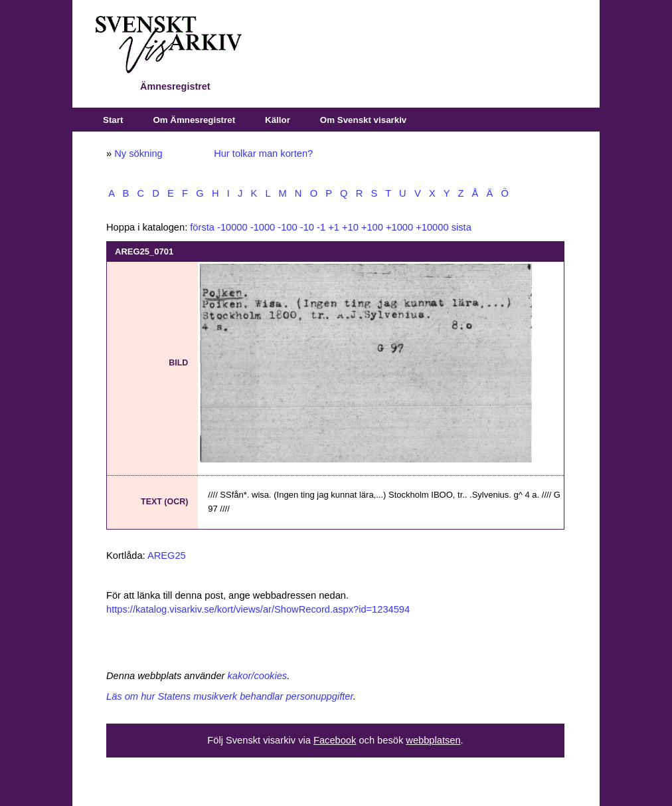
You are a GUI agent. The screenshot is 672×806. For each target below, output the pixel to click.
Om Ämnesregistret (194, 120)
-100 (287, 227)
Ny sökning (138, 153)
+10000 (432, 227)
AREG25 (167, 555)
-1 (321, 227)
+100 (372, 227)
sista (462, 227)
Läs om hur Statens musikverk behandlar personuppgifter (230, 696)
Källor (278, 120)
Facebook (335, 740)
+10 (350, 227)
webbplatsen (433, 740)
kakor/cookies (258, 676)
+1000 (399, 227)
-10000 (232, 227)
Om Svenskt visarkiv (363, 120)
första (202, 227)
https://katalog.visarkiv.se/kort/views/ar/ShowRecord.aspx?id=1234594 (258, 609)
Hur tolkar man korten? (263, 153)
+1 (334, 227)
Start (113, 120)
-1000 (263, 227)
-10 (307, 227)
